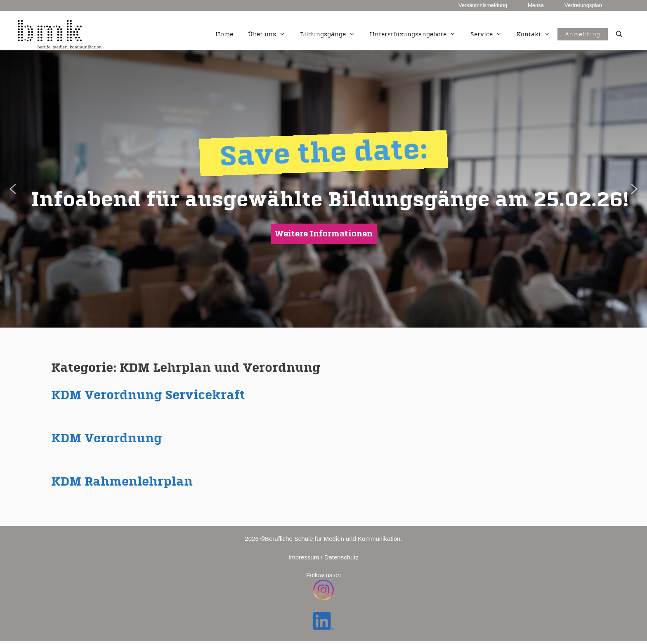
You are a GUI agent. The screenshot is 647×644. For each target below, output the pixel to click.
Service (490, 35)
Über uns (270, 35)
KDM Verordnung (106, 439)
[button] (13, 189)
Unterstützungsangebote (416, 35)
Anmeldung (583, 25)
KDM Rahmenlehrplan (122, 482)
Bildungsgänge (331, 35)
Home (224, 34)
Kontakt (537, 35)
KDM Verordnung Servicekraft (148, 395)
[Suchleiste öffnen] (619, 35)
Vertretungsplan (583, 5)
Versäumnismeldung (483, 5)
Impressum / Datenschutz (323, 557)
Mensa (536, 5)
